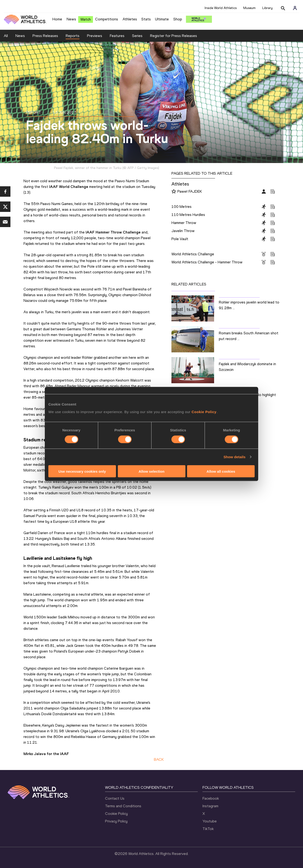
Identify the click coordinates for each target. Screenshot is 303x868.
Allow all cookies (221, 471)
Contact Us (115, 798)
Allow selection (151, 471)
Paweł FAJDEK (190, 191)
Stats (146, 19)
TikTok (208, 829)
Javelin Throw (183, 231)
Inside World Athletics (221, 8)
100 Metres (181, 207)
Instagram (210, 806)
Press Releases (45, 36)
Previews (95, 36)
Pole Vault (180, 239)
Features (117, 36)
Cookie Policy (204, 412)
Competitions (107, 19)
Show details (235, 457)
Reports (73, 36)
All (6, 36)
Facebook (211, 798)
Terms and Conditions (123, 806)
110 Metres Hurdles (188, 215)
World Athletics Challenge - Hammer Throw (207, 262)
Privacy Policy (116, 821)
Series (137, 36)
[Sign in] (295, 8)
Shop (178, 19)
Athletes (130, 19)
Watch (86, 19)
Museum (249, 8)
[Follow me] (174, 192)
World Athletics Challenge (193, 254)
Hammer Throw (184, 223)
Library (267, 8)
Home (57, 19)
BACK (159, 759)
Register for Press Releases (174, 36)
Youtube (210, 821)
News (71, 19)
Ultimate (162, 19)
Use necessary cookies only (82, 471)
